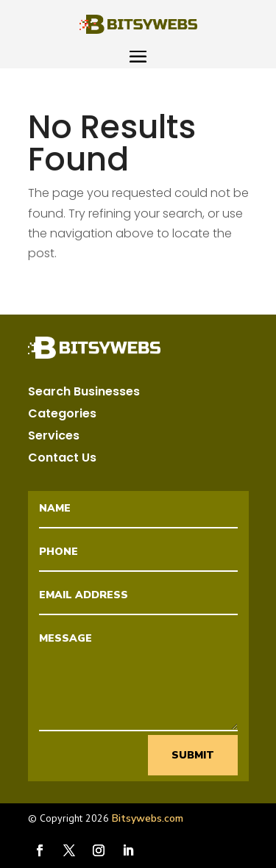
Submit (193, 755)
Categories (62, 415)
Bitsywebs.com (148, 818)
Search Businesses (84, 393)
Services (54, 437)
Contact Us (62, 459)
